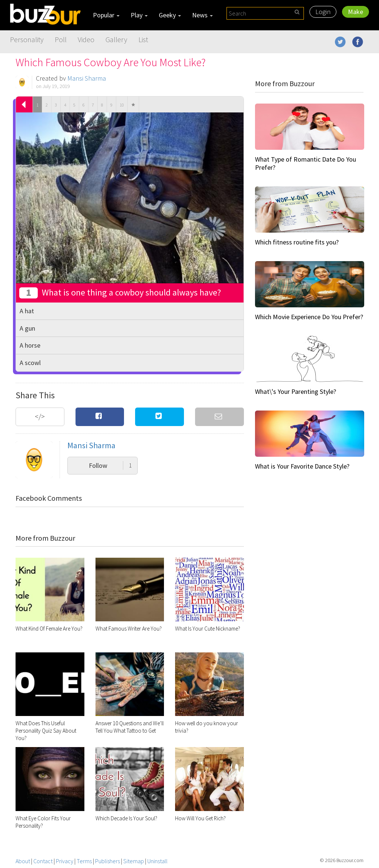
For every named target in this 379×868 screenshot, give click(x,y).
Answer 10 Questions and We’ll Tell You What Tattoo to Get (130, 727)
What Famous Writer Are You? (129, 629)
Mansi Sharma (87, 78)
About (23, 861)
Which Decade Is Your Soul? (126, 818)
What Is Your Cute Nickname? (208, 629)
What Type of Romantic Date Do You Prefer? (306, 163)
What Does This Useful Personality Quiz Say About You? (46, 731)
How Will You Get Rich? (200, 818)
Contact (43, 861)
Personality (27, 39)
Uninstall (157, 861)
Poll (61, 39)
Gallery (116, 39)
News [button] (202, 15)
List (143, 39)
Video (86, 39)
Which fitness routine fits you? (297, 242)
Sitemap (134, 861)
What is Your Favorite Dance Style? (302, 466)
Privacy (65, 861)
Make (355, 12)
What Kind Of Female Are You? (49, 629)
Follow (110, 465)
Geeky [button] (170, 15)
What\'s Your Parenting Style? (296, 391)
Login (323, 12)
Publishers (108, 861)
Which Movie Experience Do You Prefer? (309, 317)
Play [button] (139, 15)
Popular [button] (106, 15)
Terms (84, 861)
